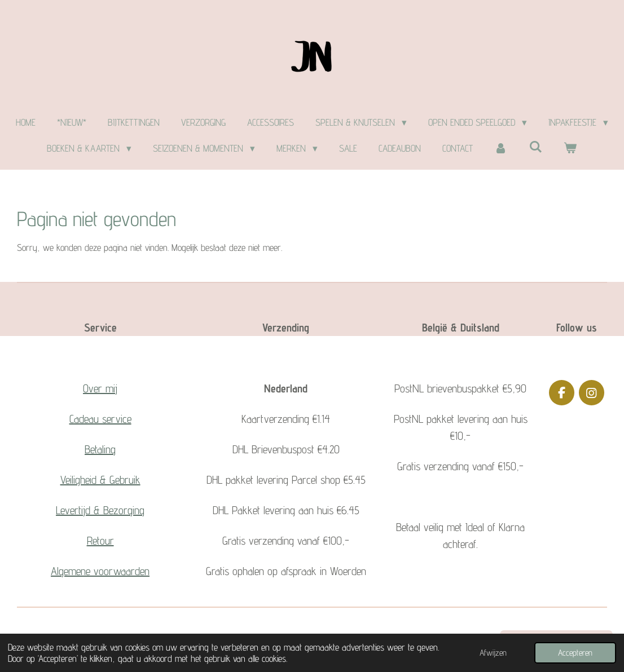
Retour (100, 541)
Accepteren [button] (575, 653)
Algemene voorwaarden (100, 571)
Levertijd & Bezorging (100, 510)
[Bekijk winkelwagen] (570, 149)
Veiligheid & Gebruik (100, 480)
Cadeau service (100, 419)
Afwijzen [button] (493, 653)
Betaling (100, 449)
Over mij (100, 388)
